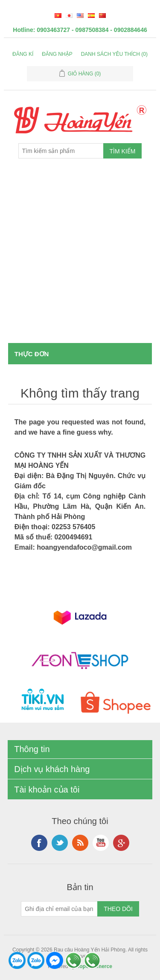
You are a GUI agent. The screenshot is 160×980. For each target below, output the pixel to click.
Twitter (60, 843)
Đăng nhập (57, 54)
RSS (80, 843)
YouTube (101, 843)
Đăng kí (23, 54)
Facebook (39, 843)
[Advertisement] (80, 259)
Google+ (121, 843)
